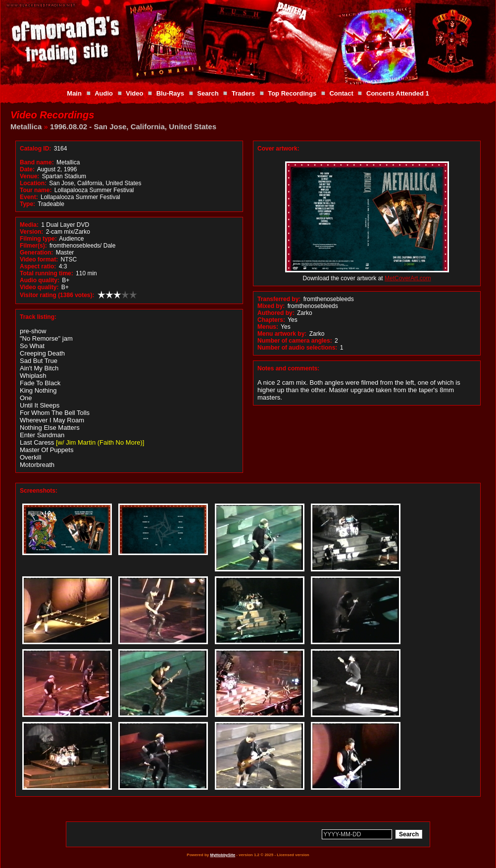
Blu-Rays (170, 93)
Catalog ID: (35, 149)
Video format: (39, 259)
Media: (29, 225)
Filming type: (38, 239)
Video (134, 93)
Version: (31, 232)
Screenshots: (39, 491)
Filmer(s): (33, 246)
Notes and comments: (288, 368)
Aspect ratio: (38, 266)
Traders (243, 93)
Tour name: (36, 190)
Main (74, 93)
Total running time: (47, 273)
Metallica (26, 127)
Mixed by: (271, 306)
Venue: (29, 176)
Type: (27, 204)
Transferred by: (279, 299)
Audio (104, 93)
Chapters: (271, 320)
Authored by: (276, 313)
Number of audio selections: (297, 348)
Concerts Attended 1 (398, 93)
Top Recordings (292, 93)
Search (208, 93)
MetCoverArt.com (408, 278)
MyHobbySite (223, 855)
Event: (29, 197)
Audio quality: (40, 280)
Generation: (36, 253)
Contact (341, 93)
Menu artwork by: (282, 334)
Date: (27, 169)
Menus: (268, 327)
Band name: (37, 162)
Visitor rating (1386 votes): (57, 295)
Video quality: (39, 287)
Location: (33, 183)
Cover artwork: (278, 149)
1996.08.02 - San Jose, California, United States (133, 127)
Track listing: (38, 317)
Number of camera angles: (295, 341)
